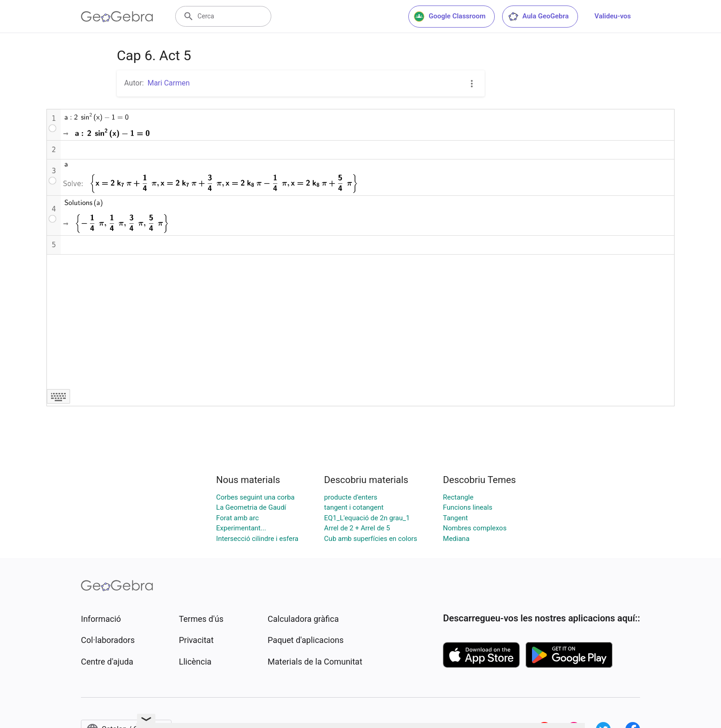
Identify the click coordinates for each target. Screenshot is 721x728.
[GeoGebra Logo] (117, 17)
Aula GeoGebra (538, 17)
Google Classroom (450, 17)
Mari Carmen (169, 83)
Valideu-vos (613, 16)
